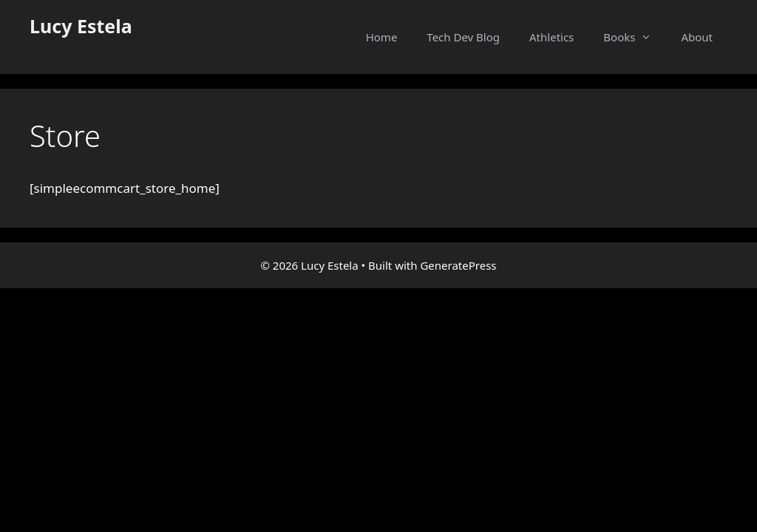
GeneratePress (458, 265)
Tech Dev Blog (463, 37)
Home (382, 37)
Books (635, 37)
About (697, 37)
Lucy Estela (81, 26)
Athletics (551, 37)
